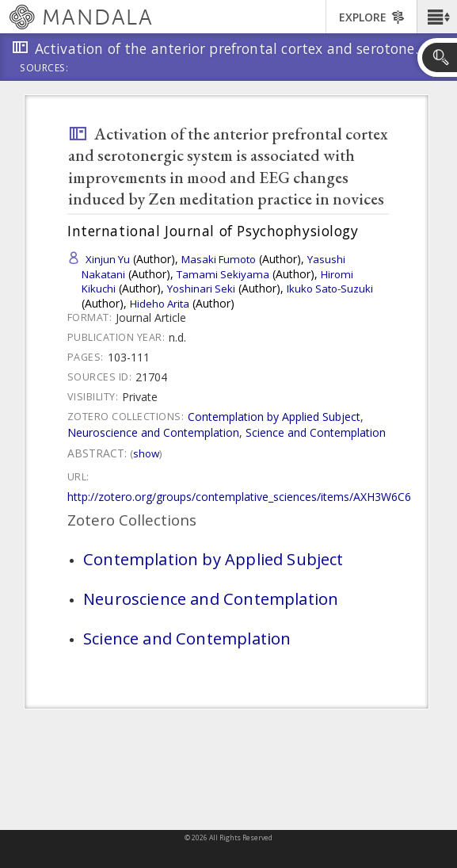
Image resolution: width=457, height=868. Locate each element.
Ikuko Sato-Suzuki (330, 289)
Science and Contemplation (316, 432)
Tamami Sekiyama (223, 274)
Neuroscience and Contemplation (153, 432)
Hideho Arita (160, 304)
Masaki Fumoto (219, 259)
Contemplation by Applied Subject (274, 417)
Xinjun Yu (108, 259)
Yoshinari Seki (201, 289)
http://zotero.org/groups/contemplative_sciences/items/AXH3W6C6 (239, 497)
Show (146, 453)
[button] (437, 17)
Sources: (44, 69)
